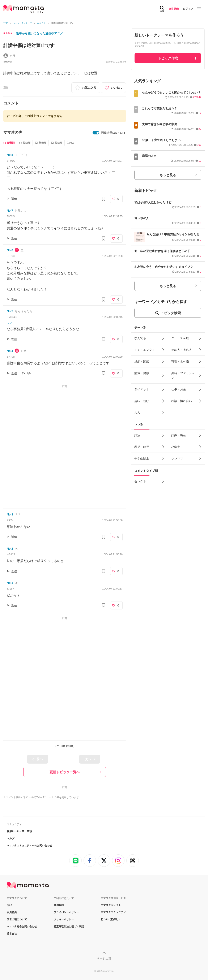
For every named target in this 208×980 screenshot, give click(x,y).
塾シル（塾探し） (111, 919)
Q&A (10, 905)
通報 (6, 88)
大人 (137, 413)
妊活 (137, 435)
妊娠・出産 (179, 435)
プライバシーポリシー (66, 912)
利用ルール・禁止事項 (19, 831)
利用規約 (59, 905)
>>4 (10, 323)
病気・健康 (142, 373)
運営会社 (12, 934)
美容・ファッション (183, 375)
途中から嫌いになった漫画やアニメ (39, 33)
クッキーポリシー (64, 919)
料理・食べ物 (180, 361)
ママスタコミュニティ (113, 912)
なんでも (140, 338)
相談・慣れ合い (182, 401)
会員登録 (174, 9)
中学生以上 (142, 458)
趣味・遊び (142, 401)
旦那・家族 (142, 361)
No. (10, 155)
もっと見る (168, 175)
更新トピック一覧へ (65, 772)
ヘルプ (10, 838)
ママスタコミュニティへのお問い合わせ (29, 846)
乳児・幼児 (142, 447)
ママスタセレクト (111, 905)
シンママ (177, 458)
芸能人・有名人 (182, 350)
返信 (14, 199)
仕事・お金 (179, 389)
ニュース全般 (180, 338)
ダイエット (142, 389)
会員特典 (12, 912)
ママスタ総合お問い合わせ (22, 927)
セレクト (140, 481)
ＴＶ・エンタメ (145, 350)
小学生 (176, 447)
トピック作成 (168, 58)
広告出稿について (17, 919)
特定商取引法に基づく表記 (69, 927)
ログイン (188, 9)
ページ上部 (104, 958)
